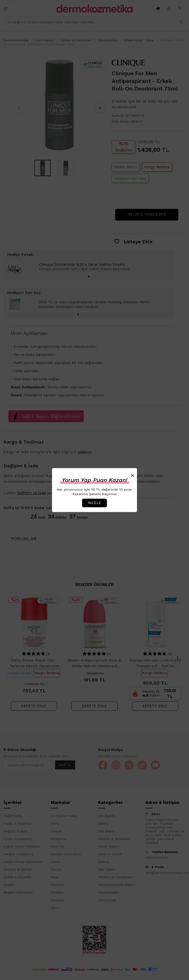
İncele (94, 503)
